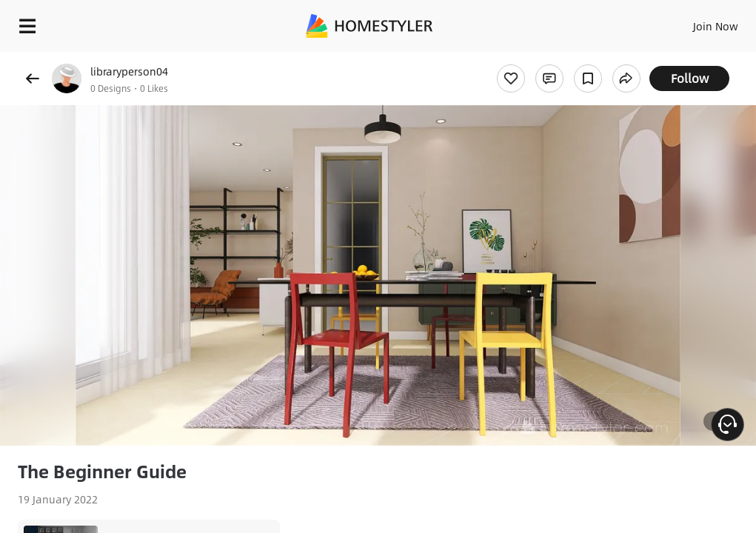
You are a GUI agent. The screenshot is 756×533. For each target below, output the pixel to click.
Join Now (716, 26)
